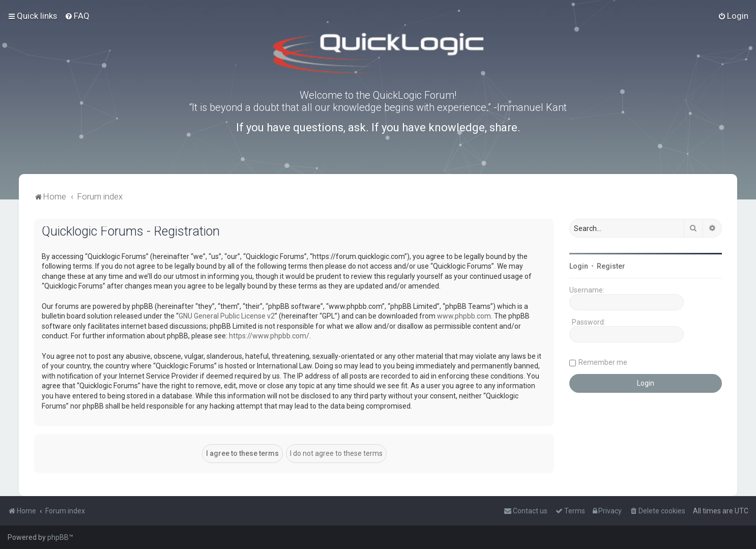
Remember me (603, 362)
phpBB (58, 537)
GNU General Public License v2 (227, 316)
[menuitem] (77, 16)
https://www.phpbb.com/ (269, 336)
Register (611, 266)
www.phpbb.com (464, 316)
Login (579, 266)
